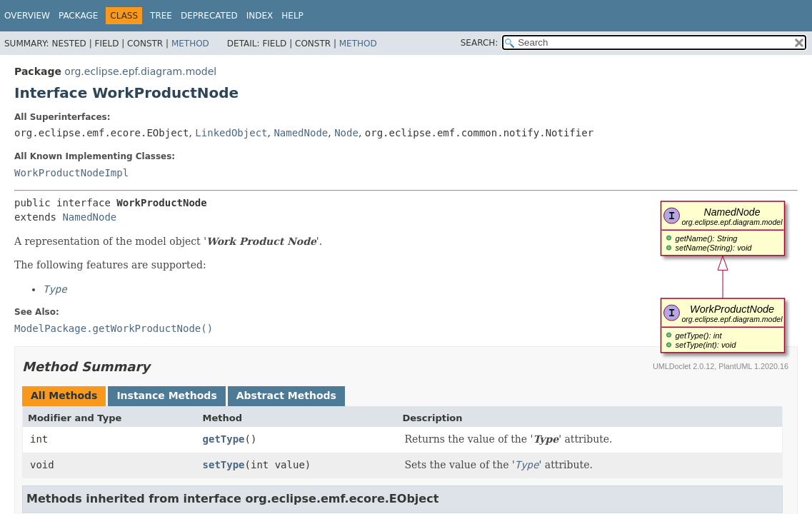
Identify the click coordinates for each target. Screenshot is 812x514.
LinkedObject (231, 133)
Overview (27, 16)
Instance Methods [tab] (166, 395)
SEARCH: (480, 43)
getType (224, 439)
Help (292, 16)
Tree (161, 16)
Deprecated (209, 16)
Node (346, 133)
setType (224, 465)
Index (260, 16)
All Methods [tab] (64, 395)
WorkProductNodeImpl (71, 173)
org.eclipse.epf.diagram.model (140, 71)
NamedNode (301, 133)
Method (190, 44)
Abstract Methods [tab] (286, 395)
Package (78, 16)
